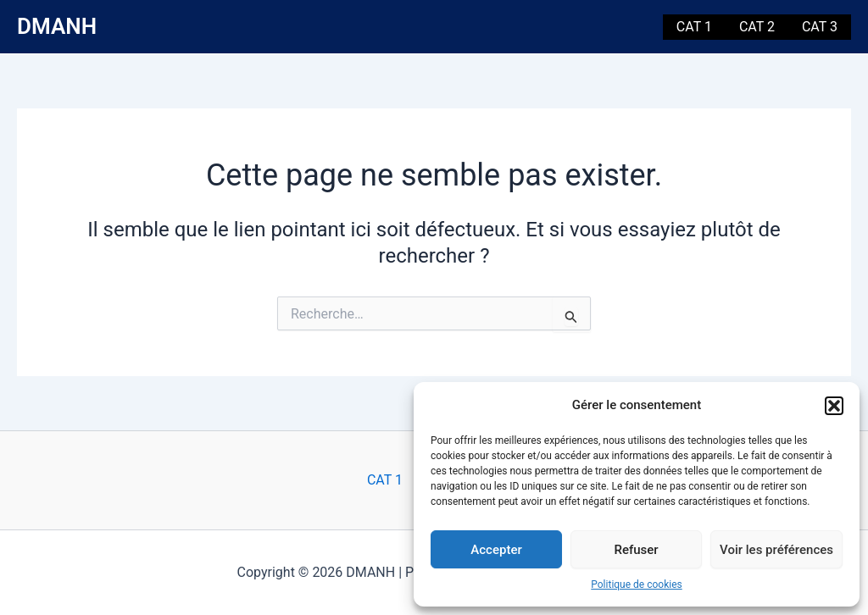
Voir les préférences (776, 550)
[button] (834, 406)
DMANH (57, 26)
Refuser (636, 550)
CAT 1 (694, 27)
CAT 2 (757, 27)
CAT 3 (820, 27)
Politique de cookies (636, 585)
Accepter (496, 550)
